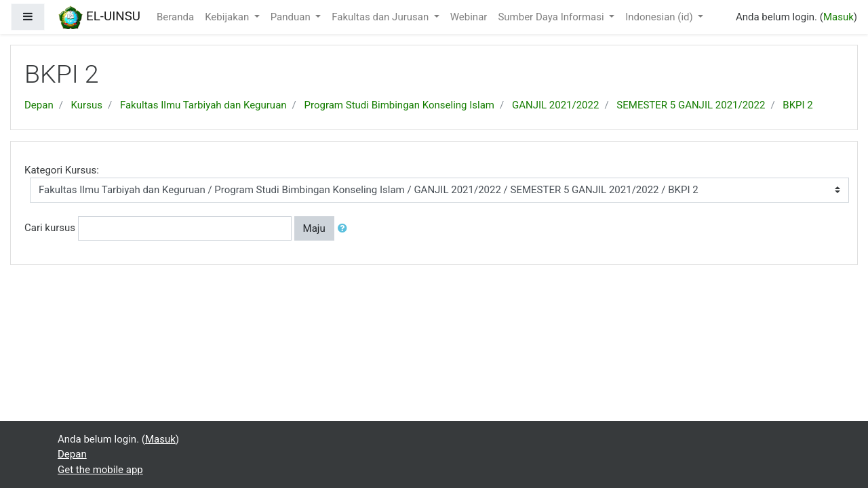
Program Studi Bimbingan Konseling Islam (399, 105)
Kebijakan (228, 17)
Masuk (839, 17)
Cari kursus (50, 228)
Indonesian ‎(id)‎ (660, 17)
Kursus (87, 105)
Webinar (469, 17)
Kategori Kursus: (62, 170)
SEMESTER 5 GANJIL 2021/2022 (691, 105)
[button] (345, 229)
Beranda (175, 17)
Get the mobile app (100, 470)
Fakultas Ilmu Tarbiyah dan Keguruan (203, 105)
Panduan (292, 17)
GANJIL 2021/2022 (556, 105)
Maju (314, 228)
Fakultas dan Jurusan (381, 17)
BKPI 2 (797, 105)
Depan (39, 105)
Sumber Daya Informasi (552, 17)
